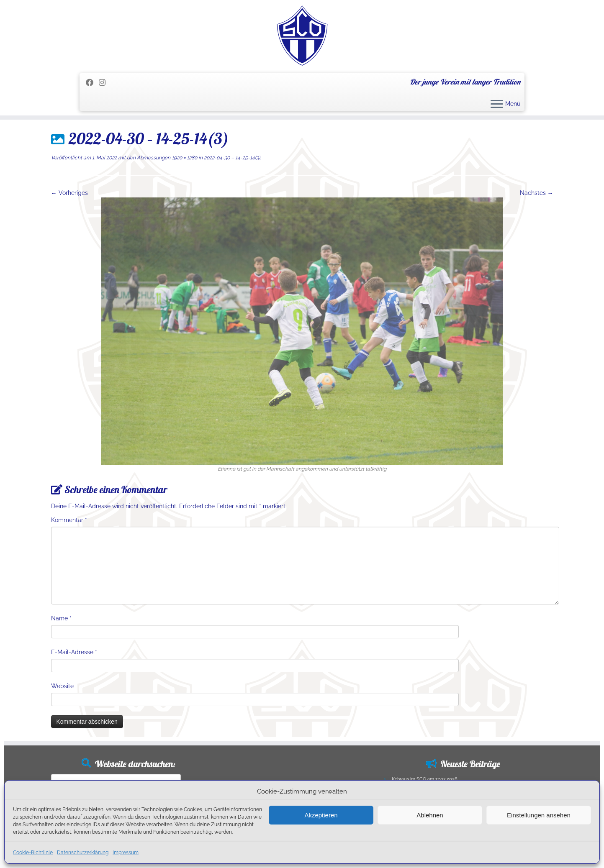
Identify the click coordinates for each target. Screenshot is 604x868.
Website (62, 686)
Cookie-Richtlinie (33, 853)
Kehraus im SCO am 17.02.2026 (425, 779)
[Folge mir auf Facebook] (92, 83)
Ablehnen (430, 815)
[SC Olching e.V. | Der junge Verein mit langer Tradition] (302, 36)
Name (61, 618)
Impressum (126, 853)
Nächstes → (537, 193)
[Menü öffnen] (497, 105)
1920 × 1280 (184, 158)
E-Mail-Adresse (74, 652)
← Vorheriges (69, 193)
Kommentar (69, 520)
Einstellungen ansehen (539, 815)
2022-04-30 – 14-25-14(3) (231, 158)
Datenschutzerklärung (83, 853)
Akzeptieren (321, 815)
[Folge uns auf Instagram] (105, 83)
